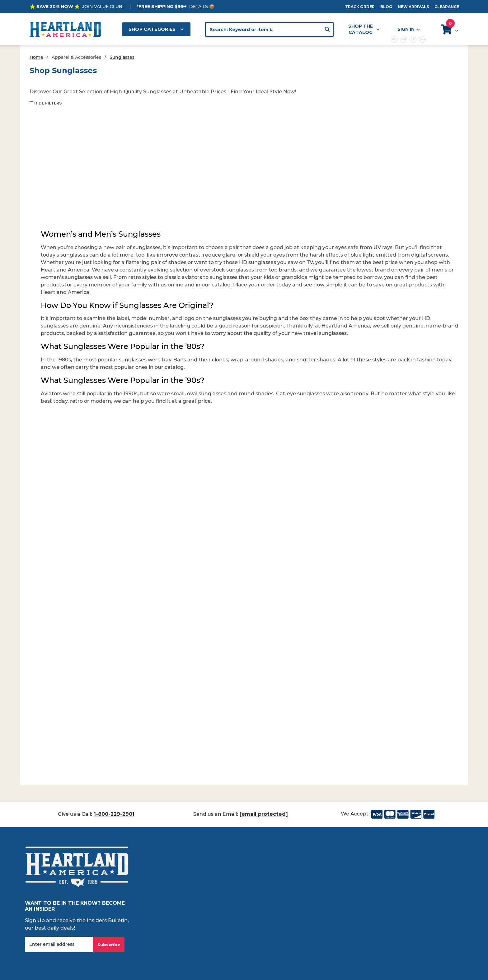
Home (36, 57)
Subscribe (109, 945)
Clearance (447, 7)
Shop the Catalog (364, 29)
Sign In (408, 29)
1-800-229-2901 (114, 814)
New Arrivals (413, 7)
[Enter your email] (59, 944)
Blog (386, 7)
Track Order (360, 7)
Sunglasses (122, 57)
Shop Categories (156, 29)
